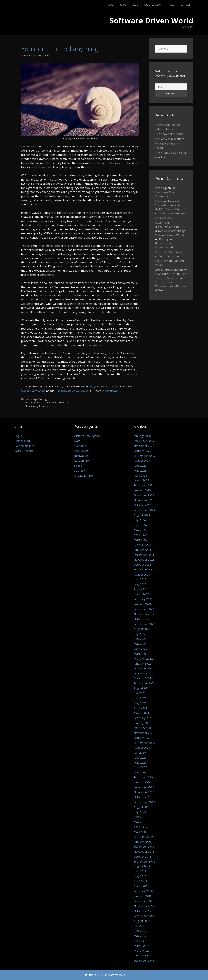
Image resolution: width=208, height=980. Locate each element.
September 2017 (144, 916)
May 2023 (140, 584)
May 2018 (140, 876)
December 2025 (144, 441)
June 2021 (140, 698)
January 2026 (142, 436)
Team (172, 5)
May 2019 (140, 822)
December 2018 (144, 847)
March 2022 (141, 654)
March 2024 (141, 540)
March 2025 (141, 480)
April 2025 (140, 475)
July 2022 (140, 634)
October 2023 (143, 565)
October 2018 (143, 856)
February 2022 (143, 658)
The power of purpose (169, 134)
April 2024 (140, 535)
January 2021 (142, 723)
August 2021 (142, 688)
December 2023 (144, 555)
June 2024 (140, 525)
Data (77, 441)
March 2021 (141, 713)
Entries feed (22, 441)
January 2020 (142, 782)
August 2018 (142, 866)
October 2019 (143, 797)
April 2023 (140, 589)
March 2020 (141, 772)
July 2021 (140, 693)
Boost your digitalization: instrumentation (166, 243)
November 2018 (144, 852)
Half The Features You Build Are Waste (170, 261)
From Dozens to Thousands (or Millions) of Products (170, 286)
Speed (78, 466)
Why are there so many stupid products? (47, 402)
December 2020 (144, 728)
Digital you (81, 446)
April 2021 (140, 708)
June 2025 (140, 466)
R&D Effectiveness (154, 5)
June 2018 (140, 871)
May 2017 (140, 936)
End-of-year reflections (170, 139)
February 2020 (143, 777)
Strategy (43, 399)
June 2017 (140, 931)
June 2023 (140, 579)
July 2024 (140, 520)
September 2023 (144, 569)
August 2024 (142, 515)
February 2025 (143, 485)
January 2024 (142, 550)
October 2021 (143, 678)
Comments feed (25, 446)
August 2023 (142, 574)
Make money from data (37, 406)
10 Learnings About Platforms (166, 192)
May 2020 (140, 763)
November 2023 (144, 560)
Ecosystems (82, 451)
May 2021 (140, 703)
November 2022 (144, 614)
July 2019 (140, 812)
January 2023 (142, 604)
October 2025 (143, 451)
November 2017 (144, 906)
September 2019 (144, 802)
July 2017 (140, 926)
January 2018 (142, 896)
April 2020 (140, 767)
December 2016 (144, 960)
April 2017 (140, 941)
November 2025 (144, 446)
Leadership (31, 399)
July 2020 (140, 753)
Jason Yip (161, 188)
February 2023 (143, 599)
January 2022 (142, 664)
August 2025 (142, 461)
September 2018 (144, 861)
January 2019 (142, 842)
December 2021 (144, 668)
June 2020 (140, 757)
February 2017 (143, 951)
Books (123, 5)
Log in (19, 436)
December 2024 (144, 495)
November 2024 (144, 500)
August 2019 (142, 807)
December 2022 (144, 609)
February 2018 (143, 891)
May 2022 (140, 644)
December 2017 (144, 901)
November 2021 (144, 673)
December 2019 (144, 787)
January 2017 (142, 955)
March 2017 (141, 946)
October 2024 (143, 505)
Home (110, 5)
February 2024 (143, 545)
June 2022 (140, 639)
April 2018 (140, 881)
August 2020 (142, 748)
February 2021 (143, 718)
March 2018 (141, 886)
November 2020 (144, 733)
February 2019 (143, 837)
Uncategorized (84, 475)
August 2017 (142, 921)
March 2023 (141, 594)
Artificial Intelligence (87, 436)
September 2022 (144, 624)
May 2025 (140, 470)
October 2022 (143, 619)
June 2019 (140, 817)
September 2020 (144, 743)
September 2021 (144, 683)
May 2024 (140, 530)
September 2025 (144, 456)
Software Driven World (152, 21)
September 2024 (144, 510)
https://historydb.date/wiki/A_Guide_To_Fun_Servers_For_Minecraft (171, 274)
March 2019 (141, 832)
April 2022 (140, 649)
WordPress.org (24, 451)
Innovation (81, 456)
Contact (185, 5)
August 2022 (142, 629)
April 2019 (140, 827)
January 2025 (142, 490)
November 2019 (144, 792)
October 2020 (143, 738)
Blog (135, 5)
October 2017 (143, 911)
